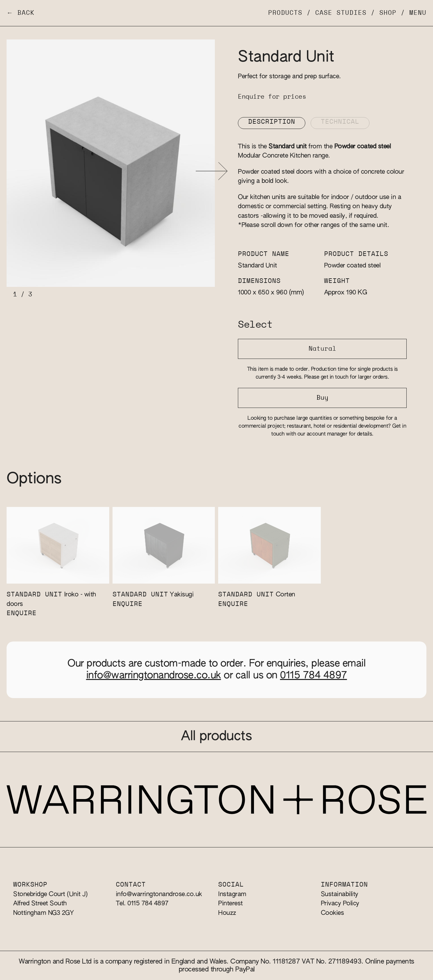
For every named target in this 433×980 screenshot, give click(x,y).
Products (285, 13)
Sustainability (340, 894)
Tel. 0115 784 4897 (142, 904)
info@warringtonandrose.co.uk (154, 676)
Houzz (227, 913)
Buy (322, 398)
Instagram (232, 894)
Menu (418, 13)
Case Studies (341, 13)
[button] (212, 171)
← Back (21, 13)
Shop (388, 13)
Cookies (332, 913)
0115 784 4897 (314, 676)
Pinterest (230, 904)
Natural (322, 349)
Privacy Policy (340, 904)
